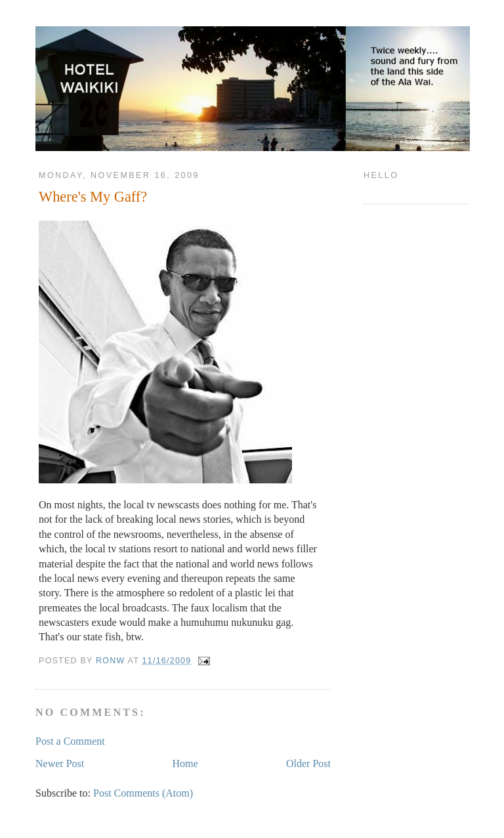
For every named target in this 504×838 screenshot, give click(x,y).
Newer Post (60, 763)
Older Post (308, 763)
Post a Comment (70, 741)
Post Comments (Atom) (143, 793)
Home (185, 763)
